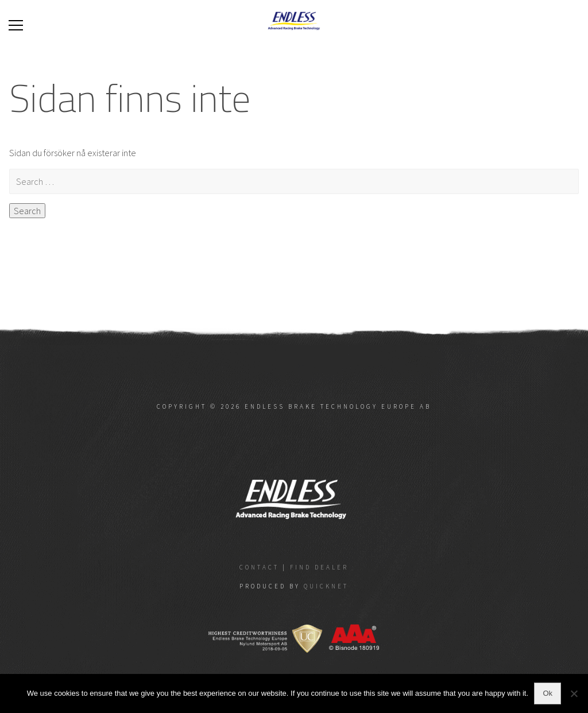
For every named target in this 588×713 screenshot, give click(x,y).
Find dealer (319, 567)
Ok (548, 693)
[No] (574, 693)
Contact (259, 567)
